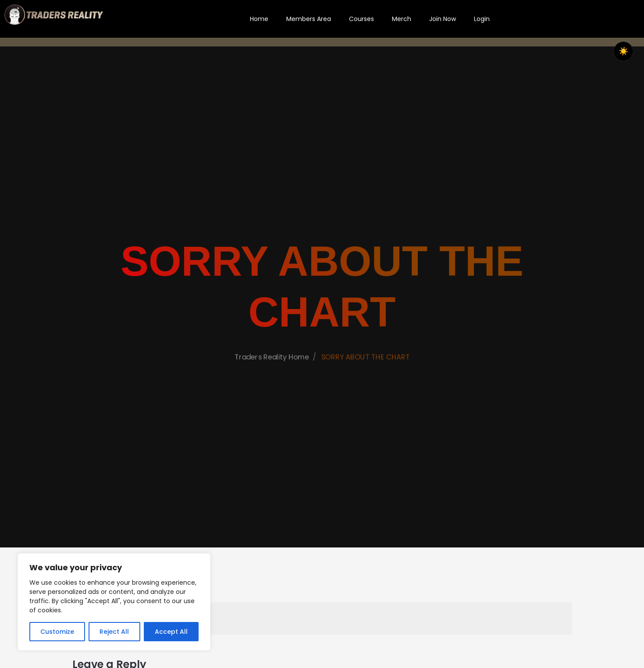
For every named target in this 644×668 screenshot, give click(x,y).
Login (482, 19)
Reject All (114, 632)
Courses (361, 19)
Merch (402, 19)
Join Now (443, 19)
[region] (114, 602)
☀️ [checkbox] (623, 51)
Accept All (171, 632)
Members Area (309, 19)
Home (259, 19)
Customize (57, 632)
